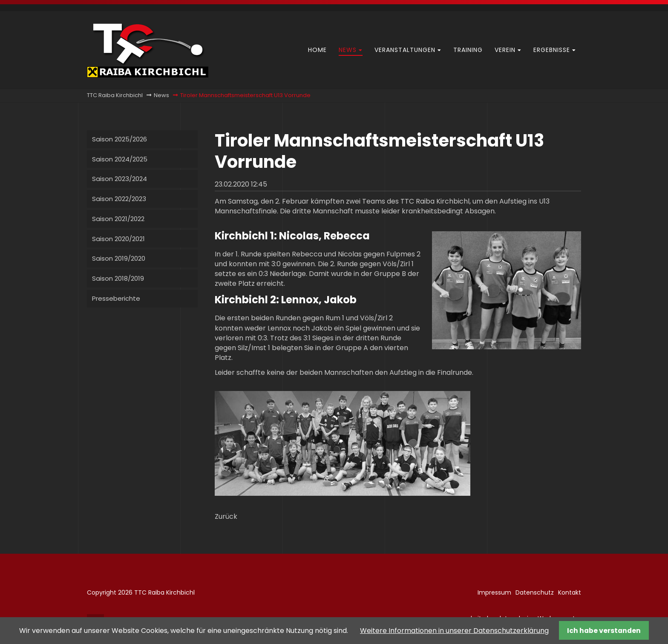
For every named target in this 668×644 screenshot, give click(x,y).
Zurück (226, 516)
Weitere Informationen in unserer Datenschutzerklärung (454, 631)
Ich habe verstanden (604, 631)
